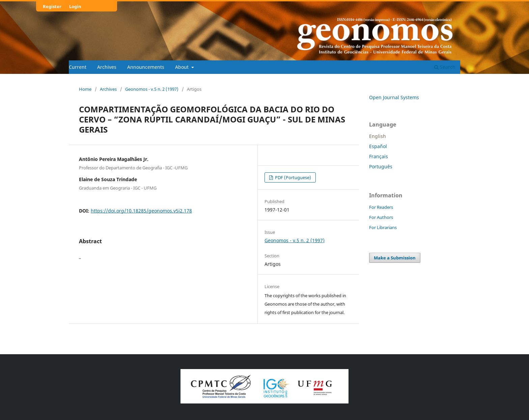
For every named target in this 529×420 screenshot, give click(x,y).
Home (85, 89)
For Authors (381, 217)
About (183, 67)
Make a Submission (395, 258)
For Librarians (383, 227)
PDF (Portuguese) (293, 177)
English (378, 136)
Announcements (146, 67)
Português (381, 166)
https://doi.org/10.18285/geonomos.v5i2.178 (141, 211)
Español (378, 146)
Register (52, 6)
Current (78, 67)
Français (379, 156)
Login (75, 6)
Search (445, 67)
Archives (107, 67)
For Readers (381, 207)
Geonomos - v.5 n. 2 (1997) (152, 89)
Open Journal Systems (394, 97)
